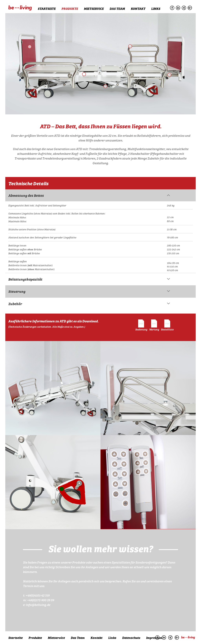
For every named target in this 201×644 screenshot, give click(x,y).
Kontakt (138, 8)
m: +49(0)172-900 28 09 (38, 600)
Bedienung (141, 325)
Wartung (154, 325)
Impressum (154, 638)
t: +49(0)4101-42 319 (36, 595)
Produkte (70, 8)
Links (156, 8)
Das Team (117, 8)
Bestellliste (167, 325)
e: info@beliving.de (37, 605)
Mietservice (94, 8)
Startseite (47, 8)
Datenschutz (131, 638)
